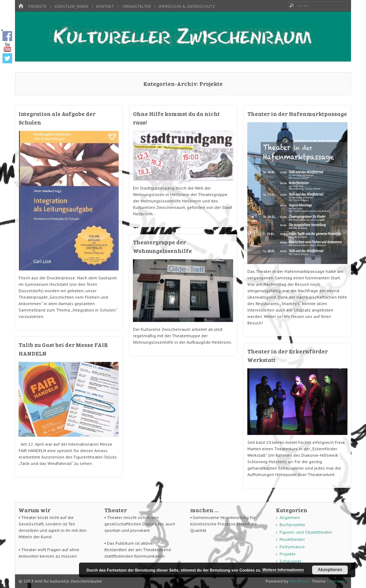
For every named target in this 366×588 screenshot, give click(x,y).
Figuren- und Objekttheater (306, 532)
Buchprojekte (292, 525)
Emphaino (337, 581)
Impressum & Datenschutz (187, 6)
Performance (292, 547)
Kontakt (105, 6)
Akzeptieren (330, 570)
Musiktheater (292, 539)
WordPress (300, 581)
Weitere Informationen (283, 570)
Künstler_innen (71, 6)
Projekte (37, 6)
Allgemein (290, 517)
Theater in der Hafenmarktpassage (297, 114)
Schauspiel (290, 561)
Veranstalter (137, 6)
